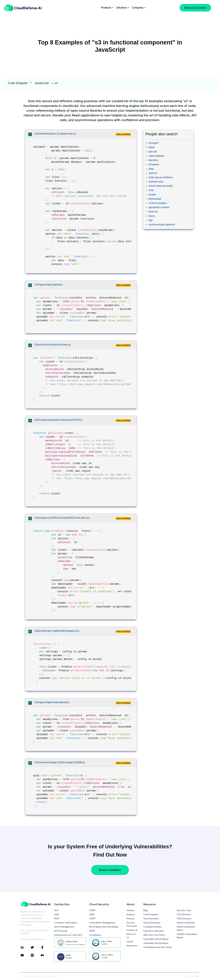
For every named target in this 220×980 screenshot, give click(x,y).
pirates (152, 195)
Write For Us (131, 936)
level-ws (153, 212)
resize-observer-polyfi (161, 186)
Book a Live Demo (110, 870)
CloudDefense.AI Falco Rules (158, 947)
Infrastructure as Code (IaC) (68, 935)
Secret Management (64, 927)
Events (130, 942)
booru (152, 216)
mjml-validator (156, 156)
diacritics (153, 160)
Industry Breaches (186, 923)
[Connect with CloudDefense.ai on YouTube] (26, 955)
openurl (153, 173)
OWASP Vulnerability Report (187, 936)
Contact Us (132, 930)
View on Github (123, 134)
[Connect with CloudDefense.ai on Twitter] (36, 947)
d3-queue (154, 164)
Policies (130, 919)
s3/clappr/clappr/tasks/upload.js (52, 702)
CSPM (92, 910)
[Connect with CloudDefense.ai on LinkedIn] (26, 947)
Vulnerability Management (102, 923)
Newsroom (132, 946)
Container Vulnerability (66, 923)
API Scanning (61, 931)
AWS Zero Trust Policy (154, 935)
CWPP (92, 919)
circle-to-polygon (158, 203)
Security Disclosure (132, 924)
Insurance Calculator (154, 931)
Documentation (151, 919)
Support (131, 914)
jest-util (153, 152)
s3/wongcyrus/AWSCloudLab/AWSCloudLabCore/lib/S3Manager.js (63, 518)
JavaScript (42, 83)
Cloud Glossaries (152, 923)
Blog (145, 910)
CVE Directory (184, 914)
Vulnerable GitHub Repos (156, 939)
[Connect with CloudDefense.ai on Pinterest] (36, 955)
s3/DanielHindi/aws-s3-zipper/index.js (55, 134)
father (152, 147)
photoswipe (155, 199)
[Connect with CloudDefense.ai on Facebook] (46, 947)
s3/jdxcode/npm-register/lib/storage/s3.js (57, 631)
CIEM (92, 914)
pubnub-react (156, 182)
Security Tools (184, 910)
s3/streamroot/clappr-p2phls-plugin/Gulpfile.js (60, 762)
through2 (154, 143)
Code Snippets (18, 83)
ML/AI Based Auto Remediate (104, 927)
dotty (151, 169)
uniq (151, 190)
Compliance (95, 935)
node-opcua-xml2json (161, 177)
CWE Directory (184, 919)
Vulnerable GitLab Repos (156, 943)
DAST (57, 919)
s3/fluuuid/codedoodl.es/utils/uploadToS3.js (58, 420)
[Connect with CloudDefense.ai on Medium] (46, 955)
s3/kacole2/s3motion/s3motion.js (52, 345)
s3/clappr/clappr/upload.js (49, 285)
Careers (130, 910)
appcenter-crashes (159, 207)
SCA (56, 910)
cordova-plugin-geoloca (162, 224)
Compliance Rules (152, 927)
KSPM (92, 931)
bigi (151, 220)
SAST (57, 914)
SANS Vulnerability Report (186, 928)
